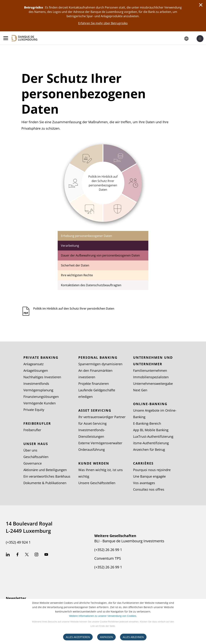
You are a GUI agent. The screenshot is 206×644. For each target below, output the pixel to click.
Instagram (36, 555)
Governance (33, 463)
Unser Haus (36, 444)
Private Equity (34, 410)
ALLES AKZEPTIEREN (78, 637)
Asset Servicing (95, 410)
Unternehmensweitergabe (153, 384)
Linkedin (8, 555)
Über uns (30, 450)
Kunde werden (94, 463)
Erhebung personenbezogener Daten (86, 236)
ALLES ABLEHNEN (133, 637)
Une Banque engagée (149, 476)
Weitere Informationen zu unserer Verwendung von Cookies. (103, 616)
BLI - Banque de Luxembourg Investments (129, 541)
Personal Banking (98, 357)
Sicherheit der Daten (75, 265)
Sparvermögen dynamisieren (100, 364)
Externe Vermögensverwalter (100, 443)
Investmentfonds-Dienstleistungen (92, 433)
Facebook (17, 555)
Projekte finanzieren (94, 384)
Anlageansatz (33, 364)
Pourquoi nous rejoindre (152, 470)
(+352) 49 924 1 (18, 542)
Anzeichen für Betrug (149, 450)
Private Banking (41, 357)
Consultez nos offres (149, 489)
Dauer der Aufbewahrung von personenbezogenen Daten (100, 255)
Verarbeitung (70, 246)
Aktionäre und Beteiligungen (45, 470)
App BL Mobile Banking (151, 430)
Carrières (143, 463)
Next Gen (140, 390)
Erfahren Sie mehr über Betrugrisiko (103, 23)
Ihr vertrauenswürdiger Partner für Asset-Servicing (102, 420)
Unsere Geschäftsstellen (97, 483)
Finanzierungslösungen (41, 397)
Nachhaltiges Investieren (42, 377)
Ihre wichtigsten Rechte (77, 275)
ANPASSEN (106, 637)
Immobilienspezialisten (151, 377)
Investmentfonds (36, 384)
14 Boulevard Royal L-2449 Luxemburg (29, 527)
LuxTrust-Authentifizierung (153, 436)
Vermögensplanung (38, 390)
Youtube (46, 555)
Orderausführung (92, 450)
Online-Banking (150, 404)
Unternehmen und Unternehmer (153, 361)
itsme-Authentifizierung (151, 443)
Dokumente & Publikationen (45, 483)
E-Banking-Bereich (147, 423)
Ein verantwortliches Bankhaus (47, 476)
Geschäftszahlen (36, 457)
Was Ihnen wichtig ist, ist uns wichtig (101, 473)
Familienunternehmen (150, 370)
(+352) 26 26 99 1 (108, 550)
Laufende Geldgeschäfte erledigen (97, 393)
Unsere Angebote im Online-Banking (155, 414)
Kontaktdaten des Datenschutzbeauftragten (91, 285)
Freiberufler (37, 423)
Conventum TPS (108, 558)
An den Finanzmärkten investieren (95, 374)
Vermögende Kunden (40, 403)
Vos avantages (144, 483)
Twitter (27, 555)
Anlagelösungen (36, 370)
